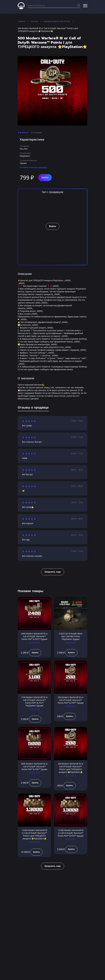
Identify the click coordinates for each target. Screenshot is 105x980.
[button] (85, 6)
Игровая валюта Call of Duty (57, 21)
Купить (45, 177)
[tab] (33, 408)
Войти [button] (53, 226)
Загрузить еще (53, 572)
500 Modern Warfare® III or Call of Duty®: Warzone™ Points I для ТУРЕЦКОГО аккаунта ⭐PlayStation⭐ (48, 30)
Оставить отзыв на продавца (33, 167)
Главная (22, 21)
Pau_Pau (24, 149)
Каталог (34, 21)
